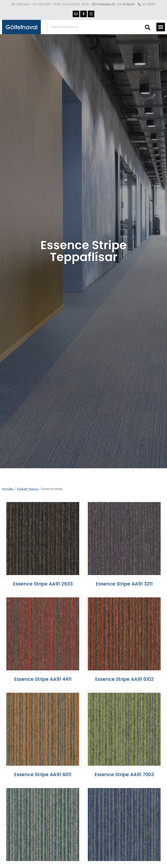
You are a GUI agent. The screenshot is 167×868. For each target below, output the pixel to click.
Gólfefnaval (22, 27)
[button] (161, 27)
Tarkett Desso (28, 489)
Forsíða (8, 489)
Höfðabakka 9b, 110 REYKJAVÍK (116, 4)
